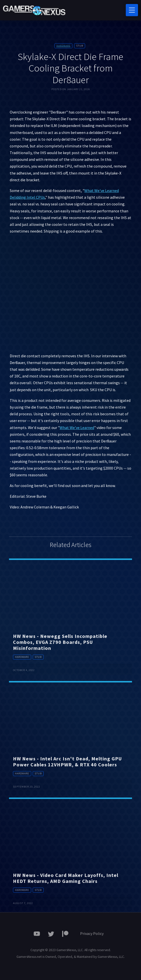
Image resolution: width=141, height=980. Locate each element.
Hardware (64, 46)
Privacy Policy (92, 933)
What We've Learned (77, 428)
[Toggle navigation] (132, 10)
